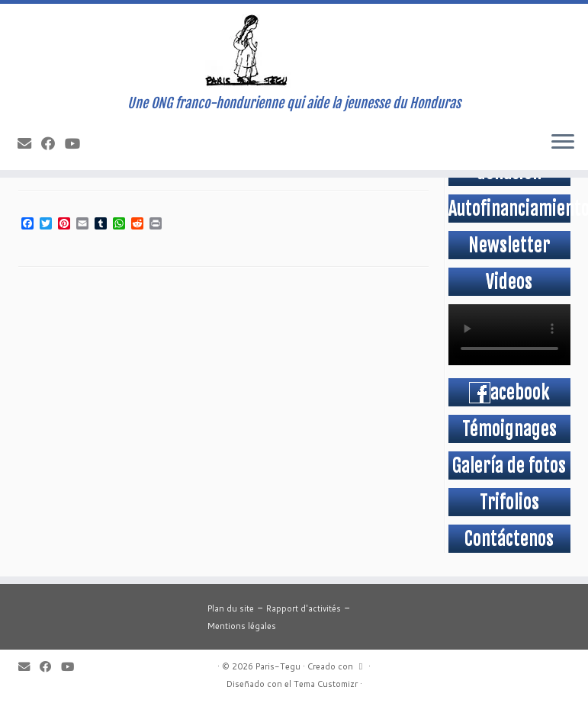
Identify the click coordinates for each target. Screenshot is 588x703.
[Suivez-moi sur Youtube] (77, 143)
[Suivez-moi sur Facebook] (53, 143)
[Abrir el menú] (563, 143)
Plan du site (231, 608)
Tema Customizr (326, 684)
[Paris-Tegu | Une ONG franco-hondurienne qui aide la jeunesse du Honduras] (294, 50)
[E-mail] (29, 143)
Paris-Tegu (278, 666)
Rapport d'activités (304, 608)
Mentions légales (242, 626)
